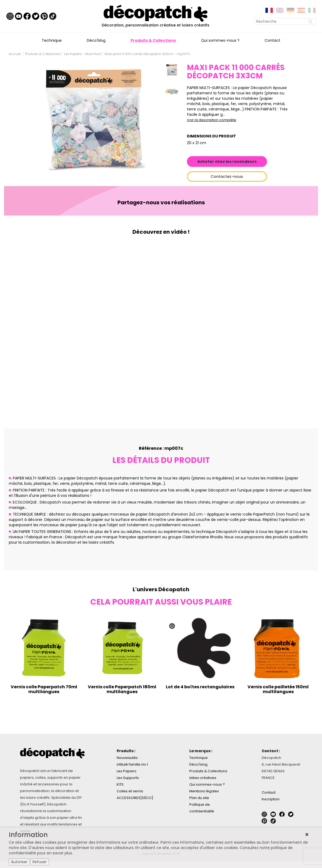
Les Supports (128, 778)
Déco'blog (96, 40)
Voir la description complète (212, 120)
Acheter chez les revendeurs (227, 162)
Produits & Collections (153, 40)
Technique (52, 40)
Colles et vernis (130, 791)
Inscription (271, 799)
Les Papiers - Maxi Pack (83, 54)
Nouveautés (127, 758)
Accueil (15, 54)
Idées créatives (203, 778)
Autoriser (19, 862)
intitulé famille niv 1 (132, 764)
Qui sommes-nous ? (220, 40)
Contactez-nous (227, 176)
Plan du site (199, 798)
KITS (120, 784)
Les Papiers (127, 771)
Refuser (40, 862)
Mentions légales (204, 791)
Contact (272, 40)
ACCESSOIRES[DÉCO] (135, 798)
